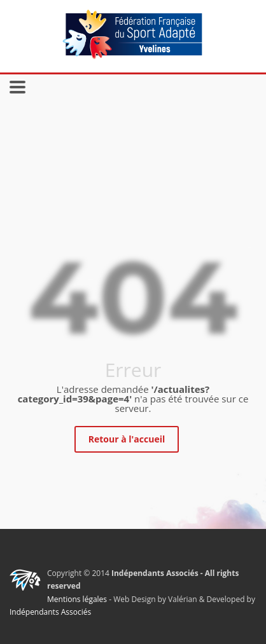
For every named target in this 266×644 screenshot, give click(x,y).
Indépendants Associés (50, 612)
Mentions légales (77, 599)
